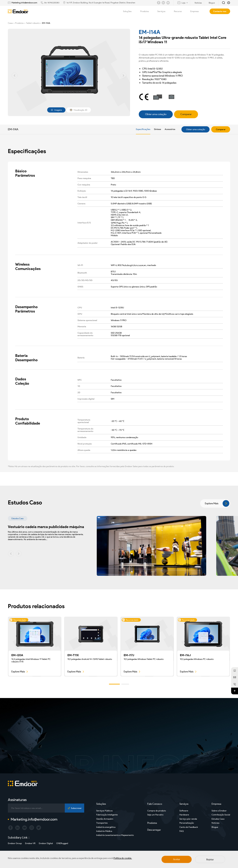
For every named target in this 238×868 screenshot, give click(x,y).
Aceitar (176, 859)
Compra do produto (157, 811)
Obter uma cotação (196, 129)
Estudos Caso (218, 819)
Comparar (221, 129)
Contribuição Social (221, 815)
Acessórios (170, 129)
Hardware (184, 815)
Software (184, 811)
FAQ (182, 831)
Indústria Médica (104, 831)
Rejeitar (210, 860)
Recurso (180, 11)
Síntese (157, 129)
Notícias (215, 823)
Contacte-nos (220, 11)
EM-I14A (46, 23)
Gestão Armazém (105, 819)
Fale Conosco (155, 804)
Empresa (196, 11)
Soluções (129, 11)
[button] (15, 76)
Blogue (215, 827)
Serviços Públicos (104, 811)
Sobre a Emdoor (219, 811)
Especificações (143, 129)
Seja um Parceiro (155, 815)
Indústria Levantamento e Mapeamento (115, 835)
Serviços (163, 11)
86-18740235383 (52, 3)
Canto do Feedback (189, 827)
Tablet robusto (33, 23)
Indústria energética (106, 827)
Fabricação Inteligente (107, 815)
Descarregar (154, 830)
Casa (10, 23)
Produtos (146, 11)
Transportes (102, 823)
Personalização (187, 823)
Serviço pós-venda (188, 819)
